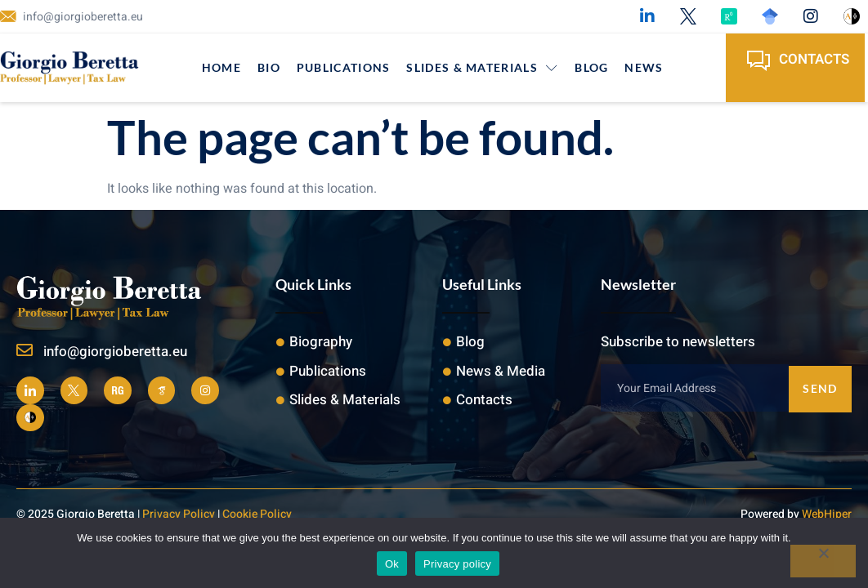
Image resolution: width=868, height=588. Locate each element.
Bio (269, 67)
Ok (392, 564)
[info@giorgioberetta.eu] (25, 350)
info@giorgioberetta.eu (115, 352)
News (644, 67)
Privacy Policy (179, 514)
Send (820, 388)
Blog (591, 67)
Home (221, 67)
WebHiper (827, 514)
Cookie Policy (257, 514)
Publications (344, 67)
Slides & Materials (482, 67)
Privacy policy (457, 564)
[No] (823, 561)
